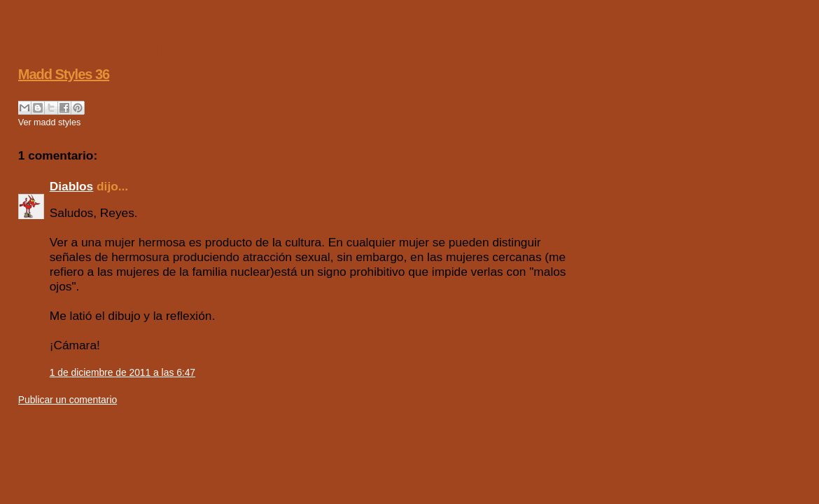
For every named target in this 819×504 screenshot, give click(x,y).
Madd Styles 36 (64, 74)
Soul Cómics (140, 47)
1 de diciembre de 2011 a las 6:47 (122, 372)
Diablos (71, 186)
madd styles (57, 122)
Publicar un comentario (68, 400)
